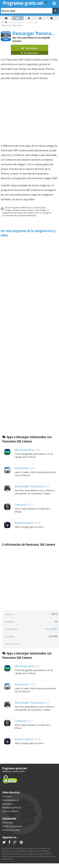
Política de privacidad (12, 826)
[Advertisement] (29, 112)
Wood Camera (24, 523)
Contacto (7, 796)
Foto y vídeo (51, 629)
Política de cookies (11, 830)
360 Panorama (24, 450)
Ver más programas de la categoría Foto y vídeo (28, 233)
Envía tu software (10, 811)
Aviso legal (8, 823)
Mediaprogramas (12, 771)
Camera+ (20, 505)
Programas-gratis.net (15, 768)
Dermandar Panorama (29, 486)
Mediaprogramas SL (12, 808)
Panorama (21, 468)
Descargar (30, 51)
